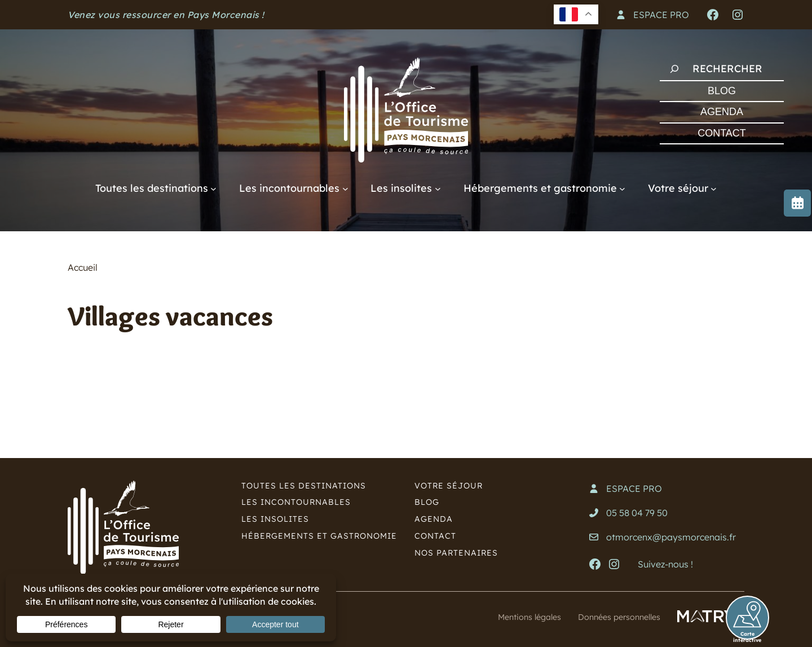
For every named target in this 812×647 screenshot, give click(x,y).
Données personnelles (614, 617)
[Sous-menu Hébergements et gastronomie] (622, 188)
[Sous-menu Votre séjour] (714, 188)
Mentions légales (515, 617)
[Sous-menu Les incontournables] (345, 188)
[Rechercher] (674, 69)
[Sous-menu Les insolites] (438, 188)
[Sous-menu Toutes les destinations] (213, 188)
